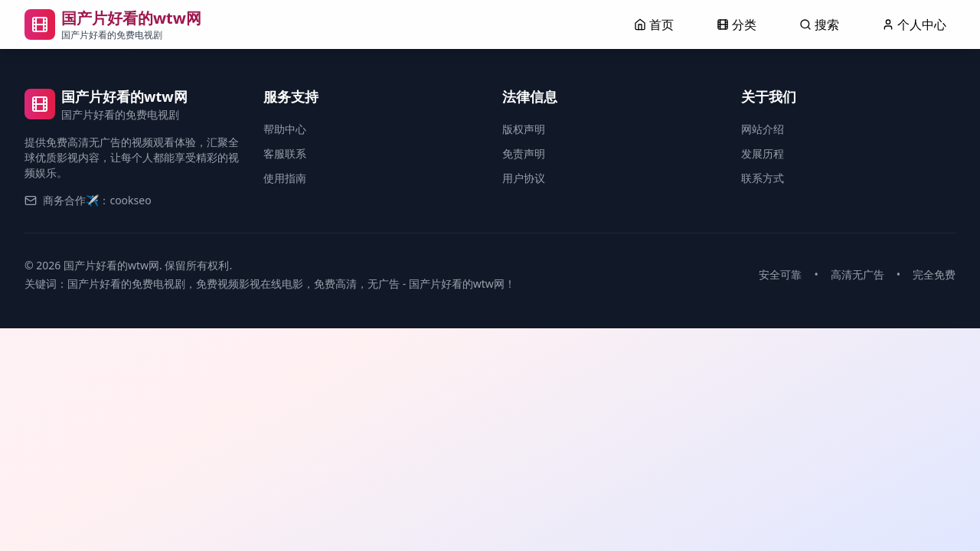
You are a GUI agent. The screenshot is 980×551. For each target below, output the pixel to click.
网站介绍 (763, 129)
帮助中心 (285, 129)
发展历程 (763, 153)
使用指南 (285, 178)
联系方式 (763, 178)
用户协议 (524, 178)
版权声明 (524, 129)
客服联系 (285, 153)
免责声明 (524, 153)
